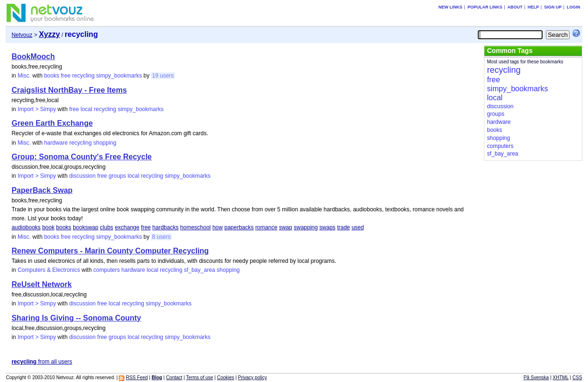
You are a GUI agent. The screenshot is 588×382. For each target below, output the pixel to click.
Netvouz (22, 35)
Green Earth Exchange (52, 123)
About (515, 7)
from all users (42, 362)
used (358, 227)
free (66, 76)
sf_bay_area (200, 270)
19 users (163, 76)
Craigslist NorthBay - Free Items (69, 90)
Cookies (226, 378)
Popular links (485, 7)
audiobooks (26, 227)
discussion (82, 176)
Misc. (24, 76)
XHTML (561, 378)
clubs (106, 227)
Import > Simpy (37, 109)
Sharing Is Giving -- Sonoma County (76, 318)
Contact (174, 378)
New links (451, 7)
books (52, 76)
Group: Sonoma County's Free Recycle (81, 157)
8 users (161, 237)
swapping (306, 227)
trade (343, 227)
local (86, 109)
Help (533, 7)
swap (286, 227)
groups (118, 176)
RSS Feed (137, 378)
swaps (327, 227)
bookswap (86, 227)
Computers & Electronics (49, 270)
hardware (56, 143)
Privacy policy (252, 378)
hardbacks (165, 227)
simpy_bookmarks (119, 76)
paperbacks (239, 227)
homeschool (196, 227)
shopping (105, 143)
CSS (577, 378)
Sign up (553, 7)
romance (267, 227)
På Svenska (536, 378)
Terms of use (199, 378)
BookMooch (33, 56)
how (218, 227)
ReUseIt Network (41, 284)
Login (574, 7)
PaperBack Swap (42, 190)
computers (106, 270)
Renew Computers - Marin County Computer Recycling (110, 251)
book (48, 227)
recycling (83, 76)
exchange (127, 227)
